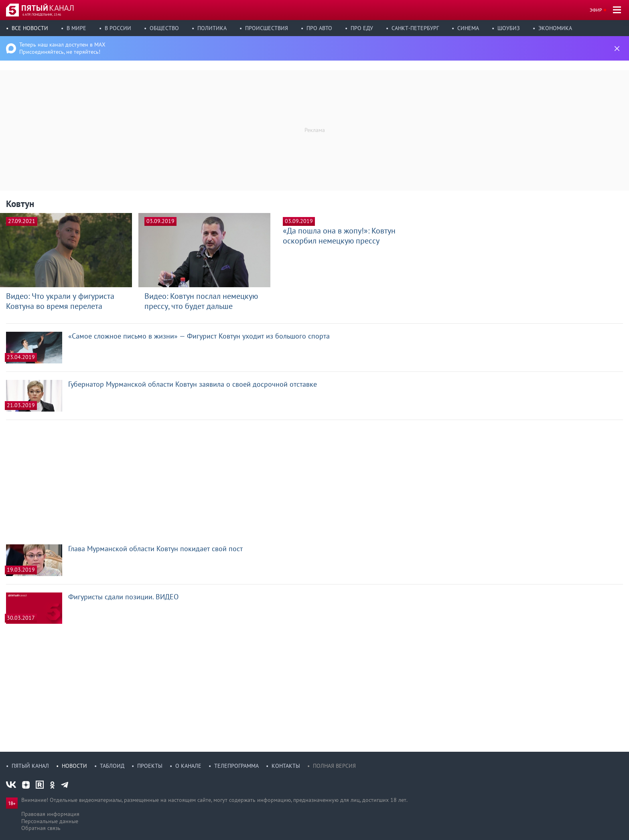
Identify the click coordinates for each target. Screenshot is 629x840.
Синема (468, 28)
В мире (76, 28)
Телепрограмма (236, 766)
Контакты (286, 766)
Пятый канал (30, 766)
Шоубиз (509, 28)
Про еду (362, 28)
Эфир (596, 10)
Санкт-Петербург (415, 28)
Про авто (319, 28)
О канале (188, 766)
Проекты (150, 766)
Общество (164, 28)
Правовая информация (50, 814)
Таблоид (112, 766)
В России (118, 28)
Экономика (555, 28)
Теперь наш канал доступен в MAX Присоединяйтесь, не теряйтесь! (62, 48)
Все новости (30, 28)
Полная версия (334, 766)
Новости (74, 766)
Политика (212, 28)
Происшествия (267, 28)
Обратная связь (41, 828)
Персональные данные (50, 821)
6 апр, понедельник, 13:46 (42, 14)
